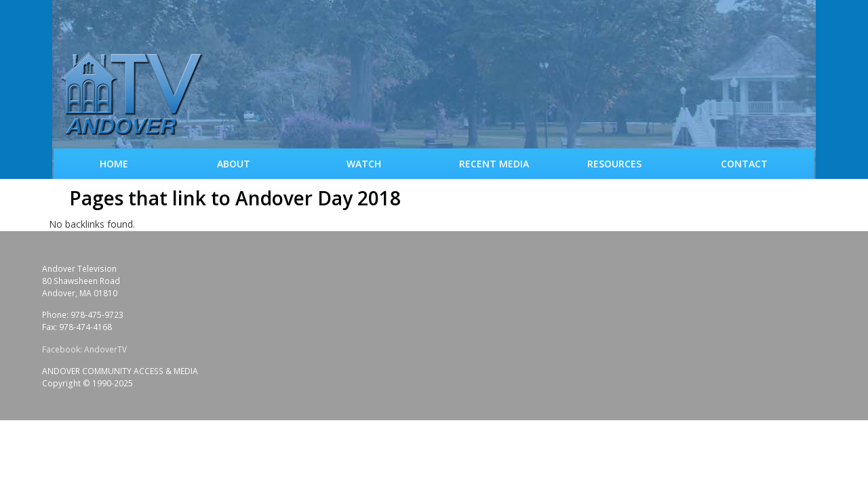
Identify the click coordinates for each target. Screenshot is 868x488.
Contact (744, 164)
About (234, 164)
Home (114, 164)
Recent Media (494, 164)
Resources (614, 164)
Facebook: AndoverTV (84, 349)
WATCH (364, 164)
